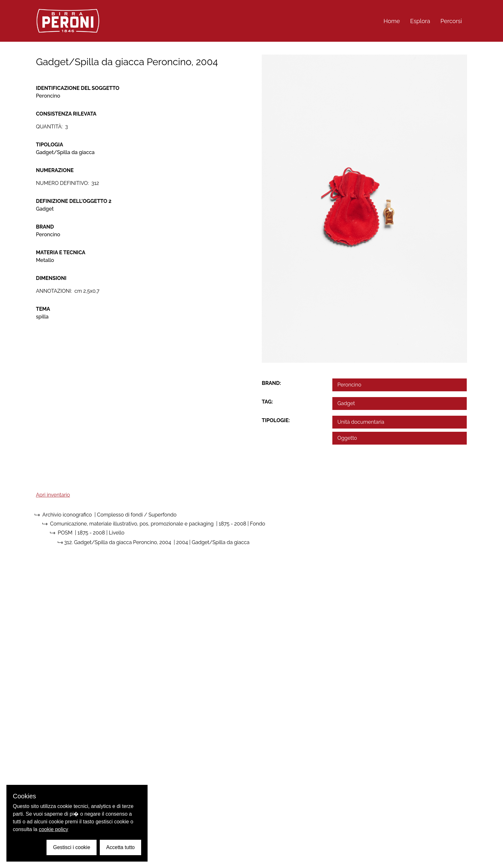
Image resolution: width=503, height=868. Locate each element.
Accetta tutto (120, 847)
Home (392, 21)
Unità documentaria (361, 422)
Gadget (346, 403)
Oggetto (347, 438)
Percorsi (451, 21)
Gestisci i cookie (72, 847)
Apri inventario (53, 495)
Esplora (420, 21)
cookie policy (54, 829)
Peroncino (350, 385)
